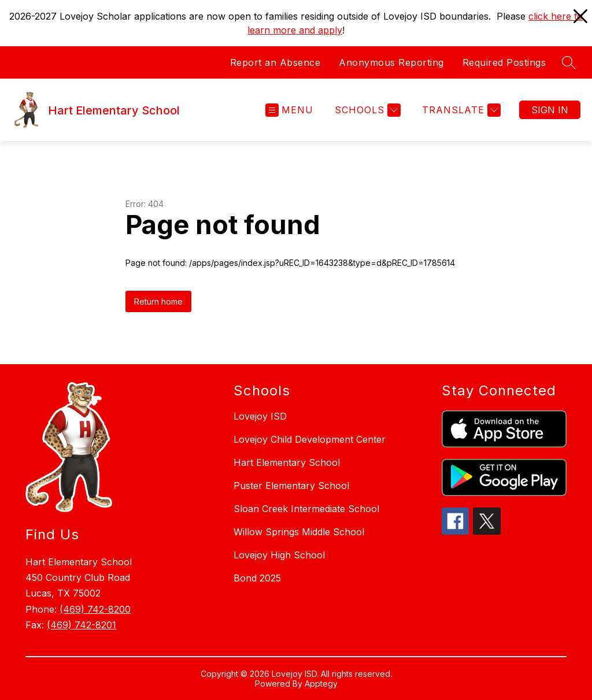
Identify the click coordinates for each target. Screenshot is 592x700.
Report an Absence (275, 62)
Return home (158, 301)
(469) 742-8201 (82, 625)
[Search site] (569, 62)
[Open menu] (289, 110)
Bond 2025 (257, 578)
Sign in (550, 110)
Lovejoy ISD (260, 416)
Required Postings (504, 62)
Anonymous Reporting (391, 62)
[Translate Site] (460, 110)
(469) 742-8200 (95, 609)
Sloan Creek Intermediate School (306, 509)
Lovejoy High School (279, 555)
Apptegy (321, 684)
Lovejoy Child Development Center (310, 439)
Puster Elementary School (291, 486)
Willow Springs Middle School (299, 532)
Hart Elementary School (287, 462)
